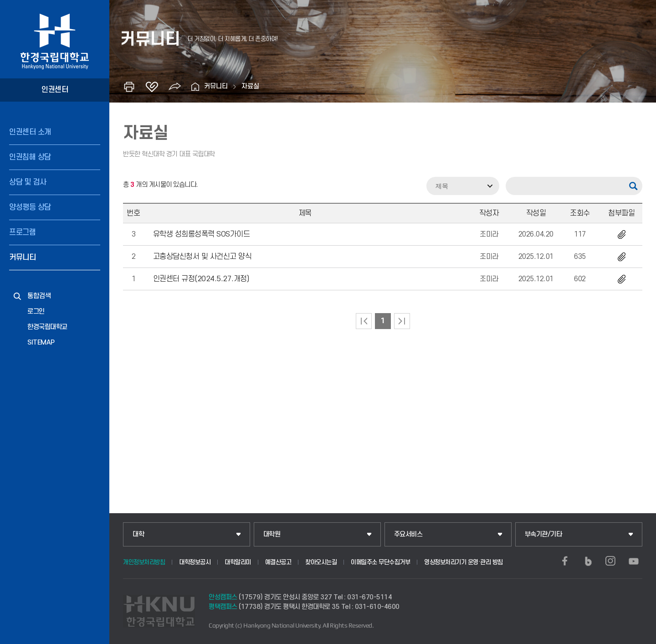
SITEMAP (41, 343)
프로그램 (22, 232)
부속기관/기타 (543, 534)
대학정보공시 (195, 562)
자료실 (250, 86)
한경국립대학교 (47, 327)
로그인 (36, 312)
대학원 (272, 534)
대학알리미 (238, 562)
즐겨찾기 (152, 87)
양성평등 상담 (30, 207)
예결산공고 (278, 562)
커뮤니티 (22, 258)
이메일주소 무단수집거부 (380, 562)
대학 (138, 534)
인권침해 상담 (30, 157)
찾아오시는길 (321, 562)
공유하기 (174, 87)
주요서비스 (408, 534)
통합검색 (39, 296)
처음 (364, 321)
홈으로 (195, 87)
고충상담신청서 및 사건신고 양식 (202, 257)
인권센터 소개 (30, 132)
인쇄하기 (129, 87)
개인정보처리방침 (144, 562)
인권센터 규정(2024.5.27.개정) (201, 279)
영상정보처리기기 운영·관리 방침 (464, 562)
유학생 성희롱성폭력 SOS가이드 (202, 234)
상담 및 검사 (28, 182)
